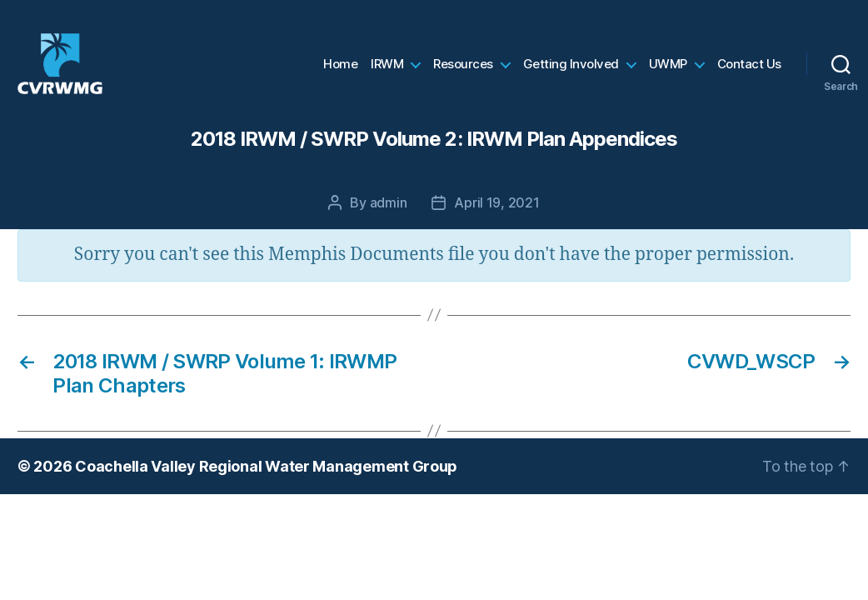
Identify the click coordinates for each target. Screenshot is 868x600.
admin (389, 216)
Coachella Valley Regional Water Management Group (266, 480)
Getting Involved (571, 71)
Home (340, 71)
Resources (463, 71)
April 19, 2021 (496, 216)
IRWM (387, 71)
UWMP (668, 71)
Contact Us (749, 71)
